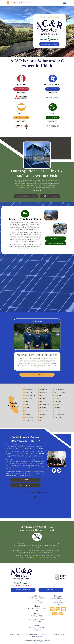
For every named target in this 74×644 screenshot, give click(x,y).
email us (51, 591)
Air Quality (58, 606)
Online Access (33, 642)
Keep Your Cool (53, 89)
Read (21, 92)
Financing (25, 481)
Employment (37, 638)
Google (41, 629)
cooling (51, 180)
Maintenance (57, 636)
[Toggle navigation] (65, 3)
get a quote (55, 239)
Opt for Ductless (21, 118)
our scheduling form (19, 244)
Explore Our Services (51, 196)
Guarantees (25, 486)
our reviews (15, 464)
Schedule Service (32, 636)
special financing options (37, 558)
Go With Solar (53, 118)
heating (44, 180)
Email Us (20, 636)
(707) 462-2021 (21, 3)
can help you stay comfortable (35, 472)
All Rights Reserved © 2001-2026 (43, 642)
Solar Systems (58, 604)
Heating (58, 602)
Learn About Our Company (25, 196)
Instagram (37, 631)
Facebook (33, 629)
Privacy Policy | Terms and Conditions (37, 643)
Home (12, 636)
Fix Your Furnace (21, 89)
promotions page (32, 553)
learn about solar (55, 244)
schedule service (49, 44)
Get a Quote (45, 636)
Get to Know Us (37, 375)
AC (26, 447)
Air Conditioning (58, 599)
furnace (21, 447)
